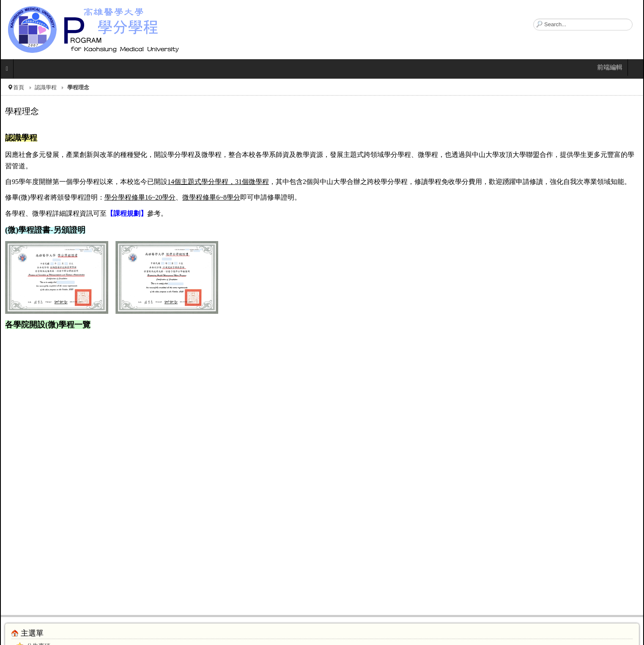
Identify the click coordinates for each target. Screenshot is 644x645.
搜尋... (533, 19)
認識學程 (46, 87)
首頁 (19, 87)
